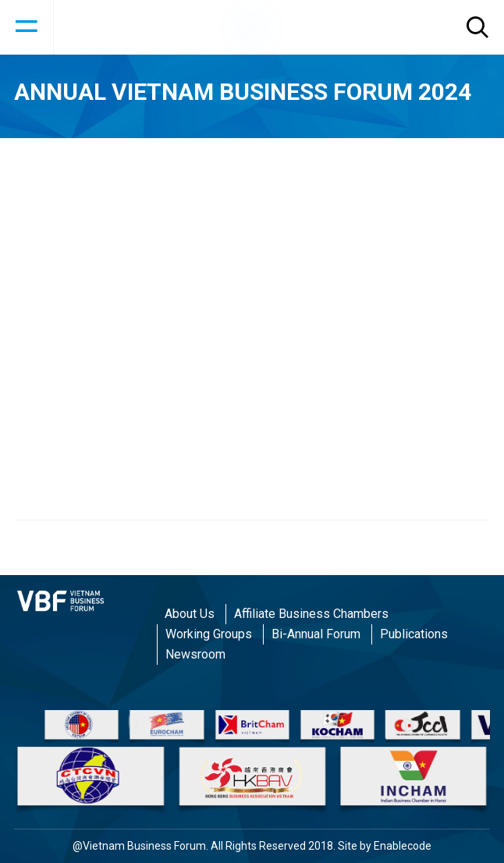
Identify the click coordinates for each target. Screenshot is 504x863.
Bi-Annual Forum (316, 634)
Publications (414, 634)
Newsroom (195, 654)
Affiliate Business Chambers (311, 614)
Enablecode (403, 846)
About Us (190, 614)
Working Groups (209, 634)
